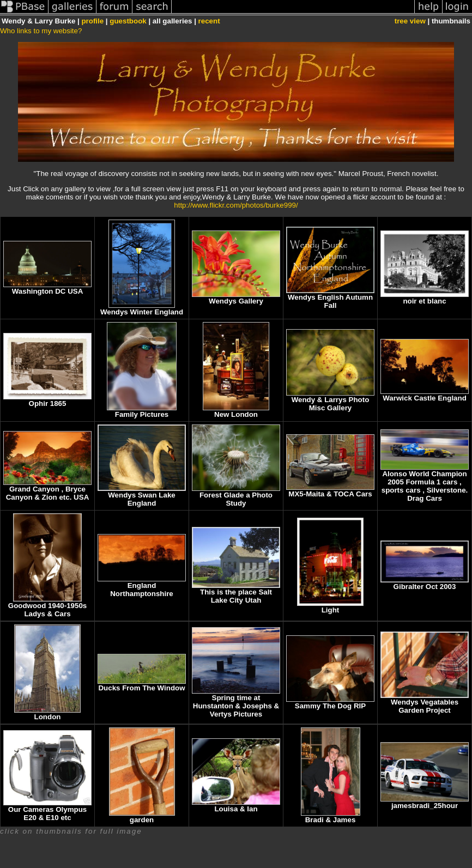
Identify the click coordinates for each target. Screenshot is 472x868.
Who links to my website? (41, 31)
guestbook (128, 21)
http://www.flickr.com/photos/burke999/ (236, 205)
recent (209, 21)
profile (92, 21)
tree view (410, 21)
